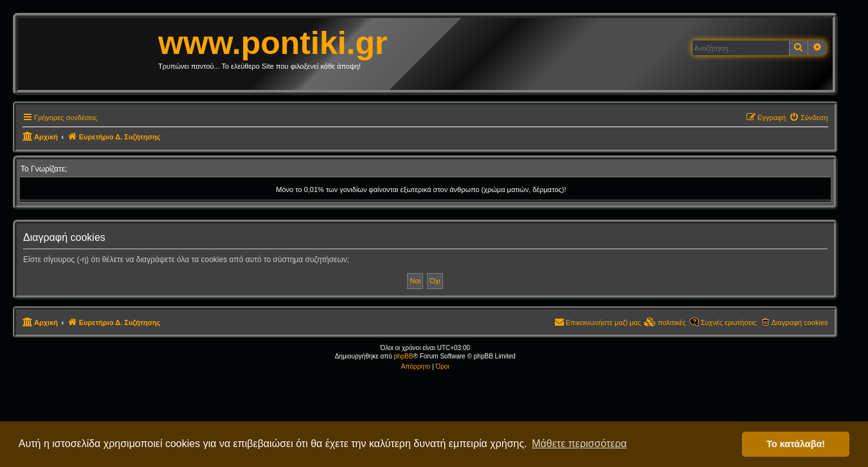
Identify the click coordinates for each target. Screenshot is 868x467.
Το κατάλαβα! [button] (796, 444)
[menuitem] (808, 118)
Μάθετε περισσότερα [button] (579, 444)
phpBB (404, 356)
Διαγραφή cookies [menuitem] (800, 322)
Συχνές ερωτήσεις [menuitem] (729, 322)
